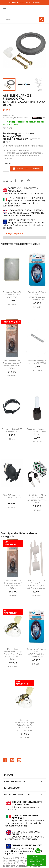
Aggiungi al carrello (26, 169)
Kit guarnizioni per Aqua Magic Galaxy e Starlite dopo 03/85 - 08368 (12, 364)
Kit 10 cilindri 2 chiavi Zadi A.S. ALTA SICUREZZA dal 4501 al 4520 (37, 499)
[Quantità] (6, 169)
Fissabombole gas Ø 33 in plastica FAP (12, 430)
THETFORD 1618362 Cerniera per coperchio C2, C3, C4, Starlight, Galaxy (36, 584)
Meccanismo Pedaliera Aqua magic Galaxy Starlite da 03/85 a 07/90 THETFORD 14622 (24, 725)
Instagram (19, 760)
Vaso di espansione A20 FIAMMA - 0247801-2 (12, 498)
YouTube (12, 760)
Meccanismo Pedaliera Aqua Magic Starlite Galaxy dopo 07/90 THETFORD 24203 (13, 654)
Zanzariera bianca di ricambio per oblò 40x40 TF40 (12, 295)
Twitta (22, 181)
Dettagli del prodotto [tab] (15, 233)
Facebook (5, 760)
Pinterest (28, 181)
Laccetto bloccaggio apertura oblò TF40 (37, 362)
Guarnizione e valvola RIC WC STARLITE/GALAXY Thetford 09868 (37, 296)
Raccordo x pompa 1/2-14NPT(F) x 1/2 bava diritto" (37, 432)
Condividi (15, 181)
